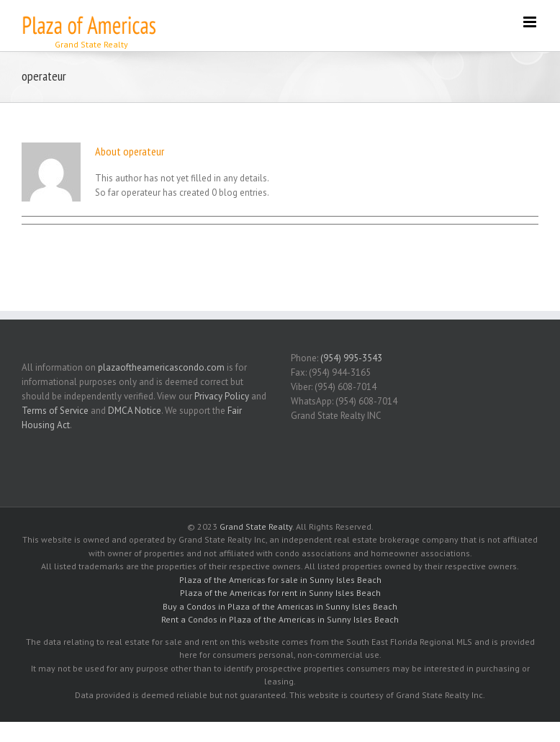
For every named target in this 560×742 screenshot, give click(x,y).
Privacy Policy (222, 396)
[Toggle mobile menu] (531, 22)
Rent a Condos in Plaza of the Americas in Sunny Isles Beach (280, 619)
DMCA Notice (135, 411)
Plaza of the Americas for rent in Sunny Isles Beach (280, 593)
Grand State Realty (256, 526)
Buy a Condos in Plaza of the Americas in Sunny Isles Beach (280, 606)
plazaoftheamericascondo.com (161, 367)
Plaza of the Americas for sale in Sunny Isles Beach (280, 580)
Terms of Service (55, 411)
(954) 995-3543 (351, 358)
